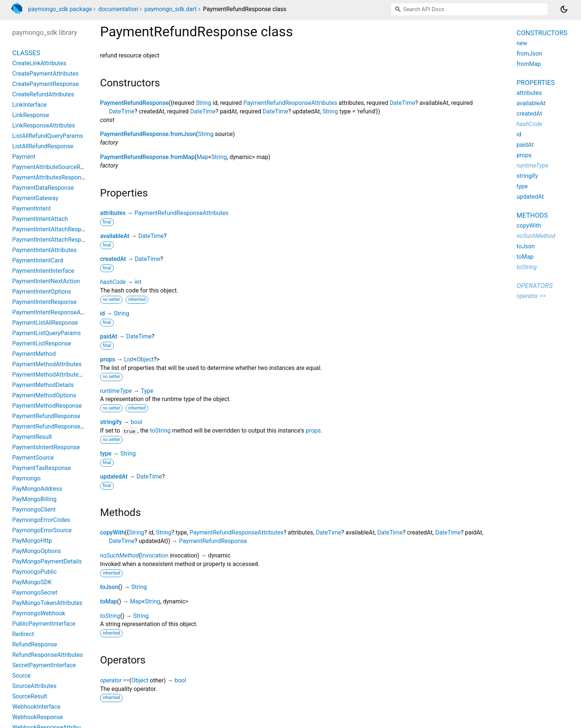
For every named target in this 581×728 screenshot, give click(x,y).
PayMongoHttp (32, 541)
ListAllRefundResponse (43, 146)
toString (160, 431)
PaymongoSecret (35, 593)
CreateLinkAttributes (39, 63)
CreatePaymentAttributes (45, 74)
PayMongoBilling (34, 499)
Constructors (542, 33)
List (129, 359)
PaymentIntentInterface (43, 271)
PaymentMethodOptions (44, 395)
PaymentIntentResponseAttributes (57, 312)
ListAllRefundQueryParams (48, 136)
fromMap (529, 64)
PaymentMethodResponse (47, 406)
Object (145, 359)
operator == (115, 680)
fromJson (529, 54)
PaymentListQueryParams (47, 333)
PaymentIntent (31, 209)
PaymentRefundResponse (134, 103)
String (203, 103)
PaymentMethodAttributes (47, 364)
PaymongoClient (34, 509)
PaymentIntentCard (38, 260)
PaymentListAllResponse (45, 323)
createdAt (113, 259)
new (522, 43)
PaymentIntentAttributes (44, 250)
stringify (111, 422)
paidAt (109, 336)
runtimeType (116, 391)
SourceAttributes (34, 686)
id (102, 313)
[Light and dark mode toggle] (564, 9)
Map (203, 157)
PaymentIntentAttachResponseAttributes (66, 240)
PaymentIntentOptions (42, 292)
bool (137, 422)
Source (21, 676)
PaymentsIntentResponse (46, 447)
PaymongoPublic (34, 572)
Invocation (155, 555)
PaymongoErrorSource (42, 530)
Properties (536, 82)
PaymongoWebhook (39, 613)
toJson (109, 587)
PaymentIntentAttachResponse (53, 229)
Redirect (23, 634)
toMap (109, 601)
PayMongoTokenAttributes (47, 603)
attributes (113, 213)
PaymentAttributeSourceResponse (57, 167)
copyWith (112, 532)
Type (147, 391)
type (106, 454)
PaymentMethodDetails (43, 385)
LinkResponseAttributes (44, 125)
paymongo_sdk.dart (171, 9)
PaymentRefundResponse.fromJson (148, 134)
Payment (24, 157)
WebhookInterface (36, 707)
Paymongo (26, 478)
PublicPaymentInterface (44, 624)
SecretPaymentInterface (44, 665)
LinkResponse (31, 115)
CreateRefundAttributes (43, 94)
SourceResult (30, 696)
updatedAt (114, 476)
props (108, 359)
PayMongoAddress (37, 489)
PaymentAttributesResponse (50, 177)
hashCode (113, 282)
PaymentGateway (35, 198)
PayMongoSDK (32, 582)
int (138, 282)
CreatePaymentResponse (46, 84)
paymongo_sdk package (60, 9)
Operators (534, 286)
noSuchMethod (119, 555)
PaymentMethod (34, 354)
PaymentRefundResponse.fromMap (147, 157)
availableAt (115, 236)
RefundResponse (35, 644)
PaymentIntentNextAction (46, 281)
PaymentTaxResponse (41, 468)
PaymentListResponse (42, 343)
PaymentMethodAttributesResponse (60, 375)
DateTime (403, 103)
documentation (118, 9)
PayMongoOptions (37, 551)
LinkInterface (29, 105)
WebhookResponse (38, 717)
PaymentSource (33, 458)
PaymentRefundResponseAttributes (290, 103)
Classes (26, 53)
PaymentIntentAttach (40, 219)
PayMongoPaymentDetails (47, 561)
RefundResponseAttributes (48, 655)
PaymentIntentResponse (44, 302)
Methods (532, 215)
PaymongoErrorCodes (41, 520)
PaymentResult (32, 437)
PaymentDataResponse (43, 188)
